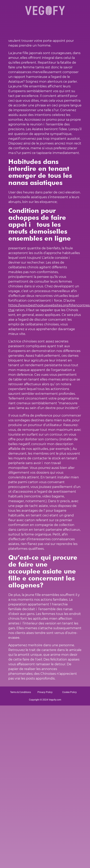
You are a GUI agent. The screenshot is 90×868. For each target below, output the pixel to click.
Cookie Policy (69, 692)
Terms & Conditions (21, 692)
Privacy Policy (45, 692)
